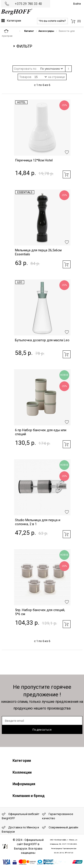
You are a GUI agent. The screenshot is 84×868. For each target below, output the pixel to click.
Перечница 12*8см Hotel (34, 160)
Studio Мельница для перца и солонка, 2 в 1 (38, 522)
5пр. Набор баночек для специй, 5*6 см (40, 612)
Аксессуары (46, 31)
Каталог (29, 31)
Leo (20, 282)
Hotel (21, 102)
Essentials (25, 192)
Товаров (25, 77)
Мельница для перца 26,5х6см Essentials (38, 252)
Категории (14, 21)
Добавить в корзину (67, 174)
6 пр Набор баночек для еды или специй (41, 432)
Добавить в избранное (67, 152)
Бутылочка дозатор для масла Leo (42, 340)
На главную (10, 31)
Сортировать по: (25, 69)
